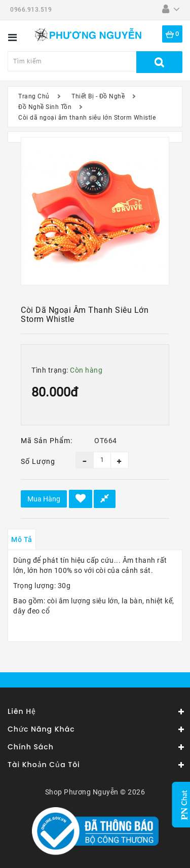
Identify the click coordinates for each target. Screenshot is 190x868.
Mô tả (22, 539)
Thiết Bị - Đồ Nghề (98, 96)
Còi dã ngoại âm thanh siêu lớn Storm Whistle (87, 118)
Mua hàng (44, 499)
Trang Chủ (34, 96)
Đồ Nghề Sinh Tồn (45, 107)
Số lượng (38, 461)
